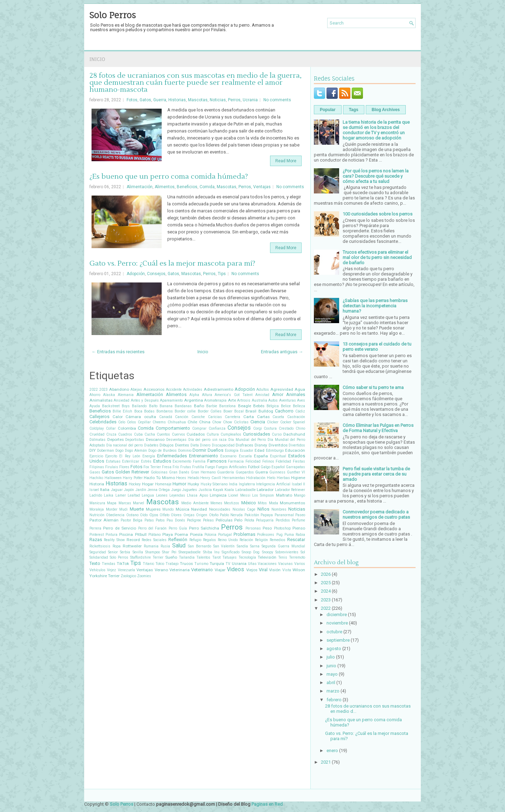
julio (331, 657)
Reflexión (178, 540)
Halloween (113, 478)
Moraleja (97, 509)
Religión (261, 540)
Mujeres (153, 509)
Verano (161, 570)
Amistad (262, 395)
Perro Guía (178, 528)
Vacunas (285, 564)
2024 (326, 591)
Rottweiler (132, 546)
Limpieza (218, 495)
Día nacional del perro (125, 445)
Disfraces (244, 445)
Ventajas (262, 187)
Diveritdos (278, 445)
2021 (326, 762)
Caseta (278, 417)
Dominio (185, 451)
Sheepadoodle (190, 552)
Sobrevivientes (287, 552)
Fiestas (299, 461)
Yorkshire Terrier (105, 576)
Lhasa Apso (197, 495)
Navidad (199, 509)
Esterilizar (131, 461)
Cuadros (125, 434)
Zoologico (128, 576)
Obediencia (115, 515)
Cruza (111, 434)
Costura (270, 428)
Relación (246, 540)
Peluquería (265, 520)
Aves (301, 400)
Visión (275, 570)
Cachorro (284, 411)
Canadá (166, 417)
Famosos (217, 461)
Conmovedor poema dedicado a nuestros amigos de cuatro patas (376, 514)
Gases (95, 472)
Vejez (112, 570)
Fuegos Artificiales (231, 467)
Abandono (119, 389)
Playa (168, 534)
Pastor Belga (132, 520)
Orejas (189, 515)
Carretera (233, 417)
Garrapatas (295, 467)
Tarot (216, 557)
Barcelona (227, 406)
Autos (273, 400)
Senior (113, 552)
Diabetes (151, 445)
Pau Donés (176, 520)
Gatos (145, 100)
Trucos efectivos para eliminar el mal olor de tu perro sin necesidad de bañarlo (377, 257)
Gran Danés (179, 472)
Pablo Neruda (231, 515)
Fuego (210, 467)
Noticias (218, 100)
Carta (249, 417)
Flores (124, 467)
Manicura (97, 503)
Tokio (160, 564)
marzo (333, 691)
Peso (267, 528)
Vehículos (97, 570)
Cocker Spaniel (293, 422)
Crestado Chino (292, 428)
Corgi (258, 428)
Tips (222, 274)
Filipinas (97, 467)
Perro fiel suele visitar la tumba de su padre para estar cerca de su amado (376, 474)
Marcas (125, 503)
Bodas (149, 411)
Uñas (252, 564)
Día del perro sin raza (208, 440)
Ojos (154, 515)
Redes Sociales (154, 540)
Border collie (185, 411)
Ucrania (250, 100)
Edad (260, 450)
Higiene (298, 478)
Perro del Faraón (153, 528)
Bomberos (165, 411)
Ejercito (111, 456)
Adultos (263, 390)
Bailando (139, 406)
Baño (199, 406)
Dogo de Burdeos (163, 451)
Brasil (251, 411)
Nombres (279, 509)
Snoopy (268, 552)
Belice (286, 406)
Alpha (194, 395)
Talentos (203, 557)
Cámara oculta (141, 417)
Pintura (112, 535)
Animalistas (101, 400)
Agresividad (282, 389)
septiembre (338, 640)
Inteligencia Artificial (273, 484)
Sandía (242, 546)
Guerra (160, 100)
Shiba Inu (211, 552)
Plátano (154, 535)
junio (331, 666)
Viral (263, 570)
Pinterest (97, 535)
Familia (199, 461)
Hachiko (96, 478)
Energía (149, 456)
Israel (94, 490)
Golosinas (159, 472)
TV (228, 564)
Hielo (271, 478)
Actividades (193, 390)
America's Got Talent (234, 395)
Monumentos (292, 503)
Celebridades (103, 422)
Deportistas (135, 440)
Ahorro (95, 395)
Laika (109, 495)
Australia (260, 400)
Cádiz (300, 411)
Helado (193, 478)
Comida (207, 187)
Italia (105, 490)
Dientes (182, 445)
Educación (295, 450)
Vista (287, 570)
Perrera (95, 528)
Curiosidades (257, 434)
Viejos (252, 570)
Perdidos (283, 520)
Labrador (265, 490)
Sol (303, 552)
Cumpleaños (231, 434)
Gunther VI (296, 472)
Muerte (137, 509)
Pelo (238, 520)
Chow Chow (222, 422)
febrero (334, 700)
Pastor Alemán (104, 520)
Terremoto (297, 557)
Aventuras (288, 400)
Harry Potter (133, 478)
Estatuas (113, 461)
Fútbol (254, 467)
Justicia (205, 490)
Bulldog (266, 411)
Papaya (267, 515)
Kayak (218, 490)
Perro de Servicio (120, 528)
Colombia (127, 428)
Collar (111, 428)
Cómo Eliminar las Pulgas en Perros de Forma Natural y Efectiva (378, 428)
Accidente (174, 390)
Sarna (255, 546)
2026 (326, 574)
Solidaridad (99, 557)
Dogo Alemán (136, 451)
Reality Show (114, 540)
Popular (328, 110)
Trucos (186, 564)
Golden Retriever (132, 472)
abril (331, 683)
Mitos (262, 503)
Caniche (198, 417)
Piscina (126, 534)
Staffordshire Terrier (147, 557)
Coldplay (97, 428)
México (249, 503)
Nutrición (97, 515)
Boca (138, 411)
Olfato (164, 515)
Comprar (199, 428)
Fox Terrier (152, 467)
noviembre (337, 623)
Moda (274, 503)
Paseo (300, 515)
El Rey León (130, 456)
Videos (235, 569)
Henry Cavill (211, 478)
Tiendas (109, 564)
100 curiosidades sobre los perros (378, 214)
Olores (176, 515)
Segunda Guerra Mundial (283, 546)
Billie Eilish (122, 411)
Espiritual (278, 456)
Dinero (205, 445)
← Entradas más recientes (118, 352)
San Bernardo (200, 546)
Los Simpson (263, 495)
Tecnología (247, 557)
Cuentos (163, 434)
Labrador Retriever (290, 490)
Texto (95, 563)
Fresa (167, 467)
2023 (103, 390)
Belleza (299, 406)
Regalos (210, 540)
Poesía (196, 534)
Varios (300, 564)
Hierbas (283, 478)
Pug (280, 535)
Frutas (186, 467)
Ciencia (258, 422)
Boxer (228, 411)
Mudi (123, 509)
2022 (94, 390)
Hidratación (256, 478)
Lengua (148, 495)
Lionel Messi (239, 495)
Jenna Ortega (159, 490)
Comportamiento (173, 428)
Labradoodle (245, 490)
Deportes (116, 439)
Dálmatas (97, 440)
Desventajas (176, 440)
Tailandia (187, 557)
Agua (300, 389)
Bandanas (183, 406)
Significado (231, 552)
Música (183, 509)
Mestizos (232, 503)
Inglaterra (247, 484)
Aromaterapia (215, 400)
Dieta (195, 445)
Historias (177, 100)
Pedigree (194, 520)
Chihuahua (177, 422)
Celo (122, 422)
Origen (202, 515)
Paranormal (284, 515)
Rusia (165, 546)
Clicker (273, 422)
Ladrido (96, 495)
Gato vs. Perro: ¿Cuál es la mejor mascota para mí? (172, 264)
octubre (334, 632)
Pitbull (141, 534)
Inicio (97, 59)
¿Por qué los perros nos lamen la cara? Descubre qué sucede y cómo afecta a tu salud (376, 176)
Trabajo (172, 564)
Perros (234, 100)
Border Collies (210, 411)
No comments (277, 100)
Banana (166, 406)
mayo (332, 674)
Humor (179, 484)
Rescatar (296, 540)
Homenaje (163, 484)
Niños (263, 509)
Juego (176, 490)
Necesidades (220, 509)
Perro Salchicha (204, 528)
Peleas (208, 520)
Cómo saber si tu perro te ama (373, 387)
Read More (286, 161)
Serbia (125, 552)
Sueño (171, 557)
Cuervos (179, 434)
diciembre (337, 615)
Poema (181, 534)
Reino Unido (228, 540)
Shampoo (153, 552)
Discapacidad (223, 445)
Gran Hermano (203, 472)
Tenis (283, 557)
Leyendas (177, 495)
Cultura (213, 434)
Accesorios (154, 389)
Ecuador (247, 451)
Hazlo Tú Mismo (159, 478)
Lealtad (134, 495)
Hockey (135, 484)
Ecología (232, 451)
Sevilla (138, 552)
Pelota (249, 520)
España (261, 456)
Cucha (150, 434)
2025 (326, 583)
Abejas (136, 390)
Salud (179, 546)
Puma (289, 535)
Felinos (268, 461)
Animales (296, 394)
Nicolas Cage (244, 509)
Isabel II (299, 484)
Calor (118, 417)
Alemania (126, 395)
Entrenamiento (204, 456)
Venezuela (126, 570)
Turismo (201, 564)
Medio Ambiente (195, 503)
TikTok (123, 564)
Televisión (267, 557)
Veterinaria (180, 570)
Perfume (298, 520)
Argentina (194, 400)
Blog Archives (386, 110)
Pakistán (252, 515)
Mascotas (198, 100)
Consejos (156, 274)
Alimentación (140, 187)
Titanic (149, 564)
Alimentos (165, 187)
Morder (112, 509)
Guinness (277, 472)
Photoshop (282, 528)
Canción (182, 417)
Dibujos (167, 445)
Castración (296, 417)
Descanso (155, 439)
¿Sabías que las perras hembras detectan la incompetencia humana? (375, 306)
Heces (181, 478)
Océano (132, 515)
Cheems (159, 422)
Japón (129, 490)
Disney (261, 445)
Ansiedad (122, 400)
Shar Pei (169, 552)
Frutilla (198, 467)
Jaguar (117, 490)
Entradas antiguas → (282, 352)
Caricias (215, 417)
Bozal (239, 411)
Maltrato (284, 495)
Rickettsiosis (100, 546)
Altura (207, 395)
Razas (96, 540)
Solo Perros (113, 15)
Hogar (148, 484)
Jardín (141, 490)
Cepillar (144, 422)
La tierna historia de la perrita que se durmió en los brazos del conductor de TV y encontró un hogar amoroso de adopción (376, 130)
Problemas (244, 534)
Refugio (195, 540)
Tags (354, 110)
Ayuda (95, 406)
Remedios (278, 540)
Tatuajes (230, 557)
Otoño (214, 515)
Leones (162, 495)
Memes (216, 503)
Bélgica (273, 406)
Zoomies (144, 576)
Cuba (138, 434)
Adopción (136, 274)
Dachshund (294, 434)
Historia (97, 484)
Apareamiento (171, 400)
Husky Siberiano (214, 484)
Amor (278, 394)
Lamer (121, 495)
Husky (193, 484)
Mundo (168, 509)
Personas (253, 528)
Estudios (162, 461)
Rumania (151, 546)
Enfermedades (172, 456)
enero (332, 750)
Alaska (109, 395)
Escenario (228, 456)
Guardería (225, 472)
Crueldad (97, 434)
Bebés (259, 406)
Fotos (132, 100)
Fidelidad (283, 461)
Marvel (139, 503)
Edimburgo (275, 451)
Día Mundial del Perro (247, 440)
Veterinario (202, 570)
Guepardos (245, 472)
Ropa (117, 546)
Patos (160, 520)
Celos (132, 422)
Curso (277, 434)
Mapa (112, 503)
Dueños (216, 450)
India (233, 484)
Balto (153, 406)
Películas (224, 520)
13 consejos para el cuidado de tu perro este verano (377, 347)
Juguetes (190, 490)
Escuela (245, 456)
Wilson (299, 570)
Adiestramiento (218, 389)
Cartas (263, 417)
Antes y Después (145, 400)
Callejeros (99, 417)
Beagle (245, 406)
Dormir (199, 450)
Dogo (119, 451)
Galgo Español (273, 467)
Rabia (300, 535)
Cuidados (196, 434)
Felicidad (253, 461)
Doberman (106, 451)
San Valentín (224, 546)
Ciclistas (241, 422)
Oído (144, 515)
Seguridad (98, 552)
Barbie (212, 406)
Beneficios (187, 187)
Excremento (182, 461)
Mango (299, 495)
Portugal (225, 535)
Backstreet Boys (116, 406)
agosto (334, 649)
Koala (229, 490)
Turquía (217, 564)
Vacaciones (267, 564)
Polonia (210, 535)
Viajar (220, 570)
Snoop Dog (251, 552)
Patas (149, 520)
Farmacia (236, 461)
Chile (192, 422)
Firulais (112, 467)
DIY (93, 450)
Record (133, 540)
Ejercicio (96, 456)
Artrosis (244, 400)
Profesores (266, 535)
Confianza (217, 428)
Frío (176, 467)
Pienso (299, 528)
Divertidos (297, 445)
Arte (232, 400)
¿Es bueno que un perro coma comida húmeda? (169, 177)
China (205, 422)
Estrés (146, 461)
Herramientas (234, 478)
